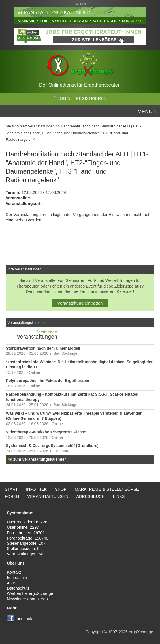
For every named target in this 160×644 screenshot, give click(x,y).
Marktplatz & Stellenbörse (107, 489)
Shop (61, 489)
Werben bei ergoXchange (30, 593)
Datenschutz (18, 588)
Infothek (36, 489)
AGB (11, 583)
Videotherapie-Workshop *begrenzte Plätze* (46, 432)
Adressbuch (90, 496)
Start (11, 489)
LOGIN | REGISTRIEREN (80, 98)
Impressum (17, 578)
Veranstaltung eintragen (80, 303)
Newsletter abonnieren (27, 599)
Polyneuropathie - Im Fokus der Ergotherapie (47, 381)
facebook (24, 619)
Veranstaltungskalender (27, 323)
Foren (12, 496)
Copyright (94, 632)
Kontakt (14, 572)
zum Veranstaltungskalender (40, 459)
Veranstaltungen (41, 126)
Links (119, 496)
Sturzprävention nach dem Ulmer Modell (43, 348)
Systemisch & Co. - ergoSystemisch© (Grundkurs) (52, 446)
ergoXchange (141, 632)
